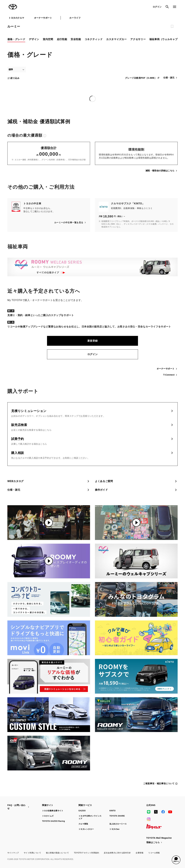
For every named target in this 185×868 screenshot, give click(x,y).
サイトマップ (13, 853)
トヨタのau (114, 829)
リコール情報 (154, 853)
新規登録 (93, 341)
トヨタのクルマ (16, 18)
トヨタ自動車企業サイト (53, 811)
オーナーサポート (43, 18)
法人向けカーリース (118, 824)
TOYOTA (13, 7)
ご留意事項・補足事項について (160, 784)
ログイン (93, 354)
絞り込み (13, 78)
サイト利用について (32, 853)
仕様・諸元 (170, 78)
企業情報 (140, 853)
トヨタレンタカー (86, 829)
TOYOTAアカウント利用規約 (86, 853)
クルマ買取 (83, 824)
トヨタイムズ (48, 816)
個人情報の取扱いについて (57, 853)
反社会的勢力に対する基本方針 (117, 853)
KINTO (112, 811)
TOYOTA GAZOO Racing (53, 821)
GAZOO (82, 811)
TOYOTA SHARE (117, 816)
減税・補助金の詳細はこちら (162, 171)
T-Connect (170, 375)
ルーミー (14, 26)
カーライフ (75, 18)
